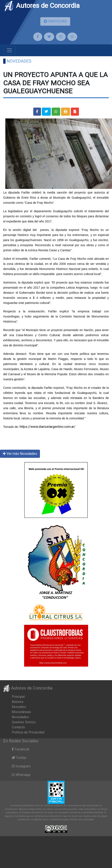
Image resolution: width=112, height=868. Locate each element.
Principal (18, 697)
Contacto (18, 727)
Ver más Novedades (20, 454)
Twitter (19, 758)
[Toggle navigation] (9, 50)
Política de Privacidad (28, 732)
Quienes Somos (24, 722)
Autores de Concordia (42, 6)
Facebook (21, 749)
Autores (18, 702)
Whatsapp (21, 775)
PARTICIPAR (55, 21)
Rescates (19, 707)
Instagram (21, 766)
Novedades (19, 61)
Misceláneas (21, 712)
